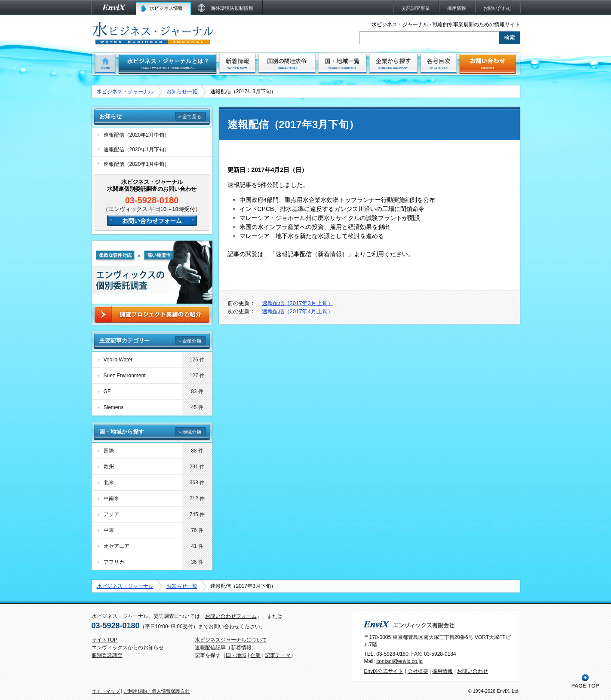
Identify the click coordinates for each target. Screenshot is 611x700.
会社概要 (418, 671)
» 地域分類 (189, 432)
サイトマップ (106, 691)
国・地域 (236, 655)
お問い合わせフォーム (231, 616)
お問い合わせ (473, 671)
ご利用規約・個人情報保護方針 (157, 691)
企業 (255, 655)
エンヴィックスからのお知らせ (128, 648)
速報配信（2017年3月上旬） (298, 303)
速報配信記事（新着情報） (226, 648)
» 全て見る (189, 116)
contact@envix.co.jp (399, 661)
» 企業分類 (189, 341)
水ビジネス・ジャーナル (125, 92)
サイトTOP (104, 640)
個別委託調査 (107, 655)
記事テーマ (278, 655)
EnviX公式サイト (384, 671)
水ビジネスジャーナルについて (231, 640)
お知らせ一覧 (182, 92)
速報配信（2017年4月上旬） (298, 311)
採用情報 (442, 671)
